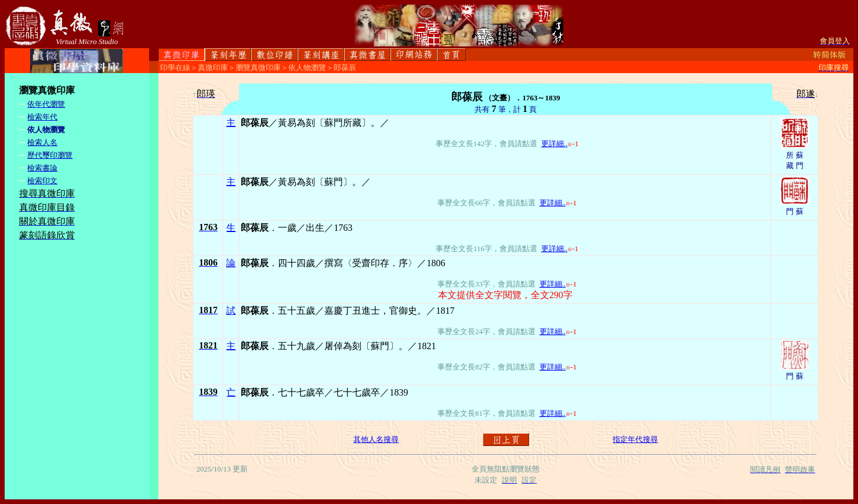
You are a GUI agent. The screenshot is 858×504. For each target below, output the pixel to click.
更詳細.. (555, 144)
